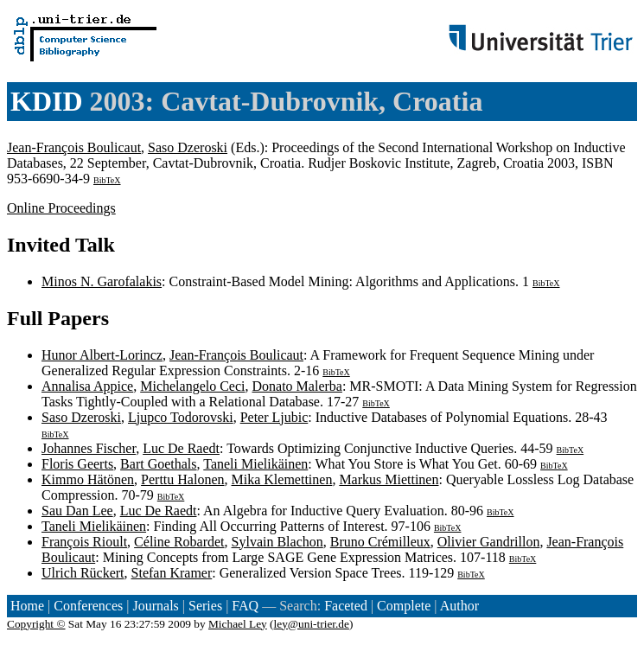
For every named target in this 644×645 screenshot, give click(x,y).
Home (27, 606)
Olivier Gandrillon (489, 542)
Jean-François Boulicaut (74, 147)
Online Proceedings (61, 208)
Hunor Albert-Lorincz (102, 355)
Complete (404, 606)
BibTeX (107, 180)
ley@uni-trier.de (312, 624)
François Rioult (84, 542)
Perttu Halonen (182, 479)
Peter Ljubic (274, 417)
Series (205, 606)
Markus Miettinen (389, 479)
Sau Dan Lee (77, 511)
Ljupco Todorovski (181, 417)
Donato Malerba (297, 386)
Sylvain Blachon (277, 542)
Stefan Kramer (172, 573)
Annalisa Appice (87, 386)
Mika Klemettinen (282, 479)
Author (459, 606)
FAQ (245, 606)
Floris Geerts (77, 464)
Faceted (346, 606)
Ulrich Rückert (83, 573)
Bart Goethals (158, 464)
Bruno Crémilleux (380, 542)
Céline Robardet (179, 542)
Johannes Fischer (89, 448)
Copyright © (36, 624)
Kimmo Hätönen (88, 479)
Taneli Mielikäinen (255, 464)
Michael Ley (238, 624)
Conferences (88, 606)
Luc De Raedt (181, 448)
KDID (47, 101)
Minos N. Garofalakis (102, 281)
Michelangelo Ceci (192, 386)
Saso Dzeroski (188, 147)
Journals (155, 606)
